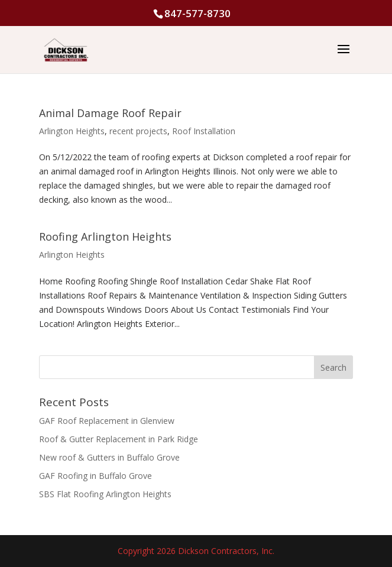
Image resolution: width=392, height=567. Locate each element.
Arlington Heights (72, 131)
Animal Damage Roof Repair (110, 113)
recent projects (138, 131)
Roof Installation (204, 131)
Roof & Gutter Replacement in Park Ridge (119, 439)
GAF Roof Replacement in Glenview (107, 421)
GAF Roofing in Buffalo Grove (95, 476)
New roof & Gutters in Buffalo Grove (109, 457)
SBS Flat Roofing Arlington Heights (105, 494)
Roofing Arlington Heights (105, 236)
